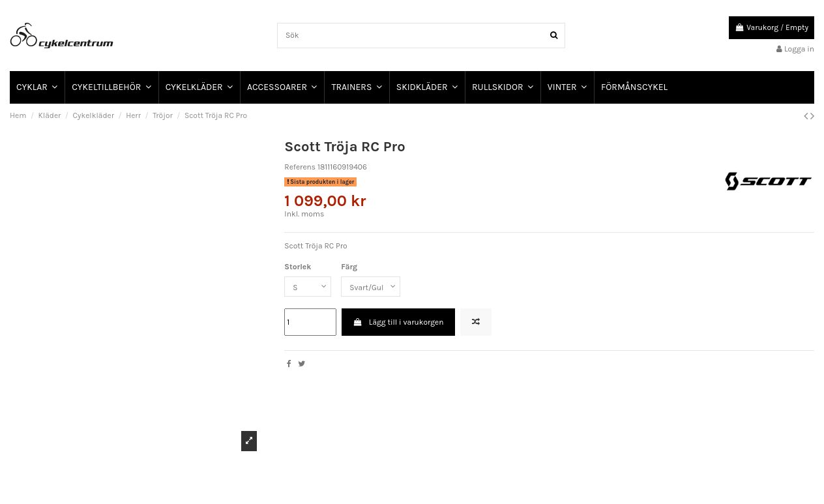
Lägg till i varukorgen (399, 322)
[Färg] (371, 287)
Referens (300, 167)
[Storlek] (308, 287)
